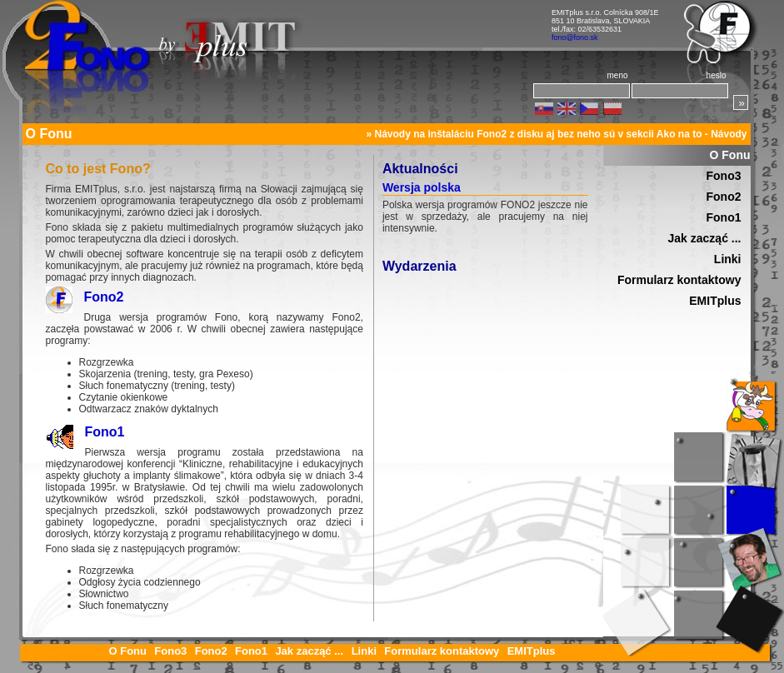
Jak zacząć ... (705, 238)
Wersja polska (422, 187)
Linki (728, 259)
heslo (717, 75)
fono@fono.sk (575, 37)
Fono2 (104, 297)
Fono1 (105, 432)
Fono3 (724, 176)
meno (617, 75)
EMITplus (715, 301)
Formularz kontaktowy (679, 280)
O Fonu (730, 155)
